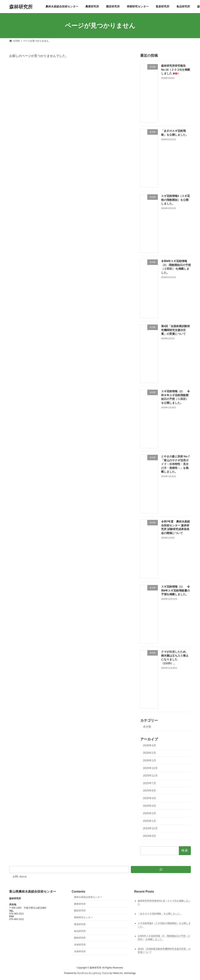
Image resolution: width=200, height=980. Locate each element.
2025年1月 (150, 821)
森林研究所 (80, 938)
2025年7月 (150, 783)
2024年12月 (150, 828)
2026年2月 (150, 753)
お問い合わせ (20, 877)
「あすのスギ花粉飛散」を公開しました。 (160, 914)
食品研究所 (80, 931)
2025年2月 (150, 813)
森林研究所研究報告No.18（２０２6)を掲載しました (176, 70)
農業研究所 (80, 904)
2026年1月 (150, 760)
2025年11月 (150, 775)
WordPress (83, 973)
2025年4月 (150, 798)
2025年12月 (150, 768)
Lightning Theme (100, 973)
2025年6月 (150, 791)
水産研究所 (80, 951)
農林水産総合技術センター (88, 897)
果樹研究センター (83, 918)
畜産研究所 (80, 924)
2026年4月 (150, 745)
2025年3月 (150, 806)
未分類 (147, 727)
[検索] (161, 870)
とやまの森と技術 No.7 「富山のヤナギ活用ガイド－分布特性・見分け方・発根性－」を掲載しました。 (175, 464)
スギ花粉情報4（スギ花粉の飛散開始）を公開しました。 (176, 200)
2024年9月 (150, 836)
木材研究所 (80, 945)
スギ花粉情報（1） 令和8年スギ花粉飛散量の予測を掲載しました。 (176, 590)
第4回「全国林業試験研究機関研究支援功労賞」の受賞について (176, 330)
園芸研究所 (80, 911)
